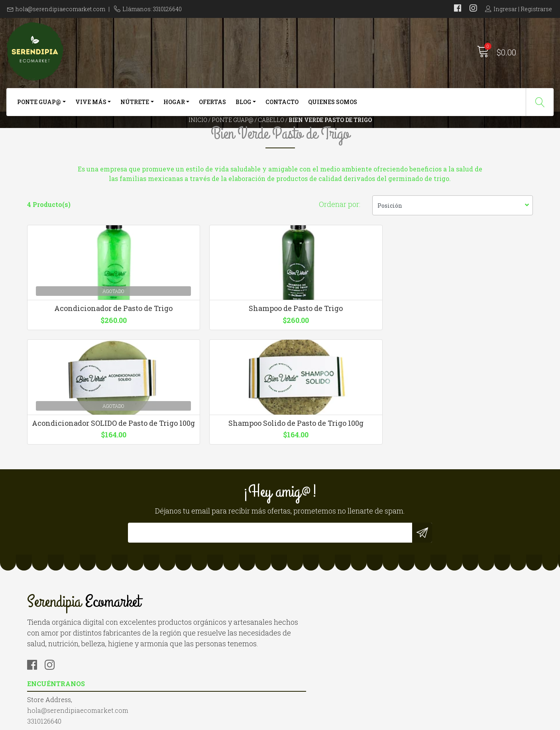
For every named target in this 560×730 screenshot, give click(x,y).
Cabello (271, 137)
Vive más (91, 107)
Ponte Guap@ (39, 107)
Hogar (174, 107)
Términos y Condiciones (324, 613)
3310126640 (174, 613)
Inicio (198, 137)
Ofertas (212, 107)
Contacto (282, 107)
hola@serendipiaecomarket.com (60, 9)
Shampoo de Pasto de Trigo (215, 377)
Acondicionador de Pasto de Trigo (86, 381)
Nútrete (135, 107)
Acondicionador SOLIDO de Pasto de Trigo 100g (345, 381)
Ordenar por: (340, 256)
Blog (243, 107)
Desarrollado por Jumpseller (365, 722)
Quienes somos (333, 107)
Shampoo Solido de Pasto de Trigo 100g (475, 381)
